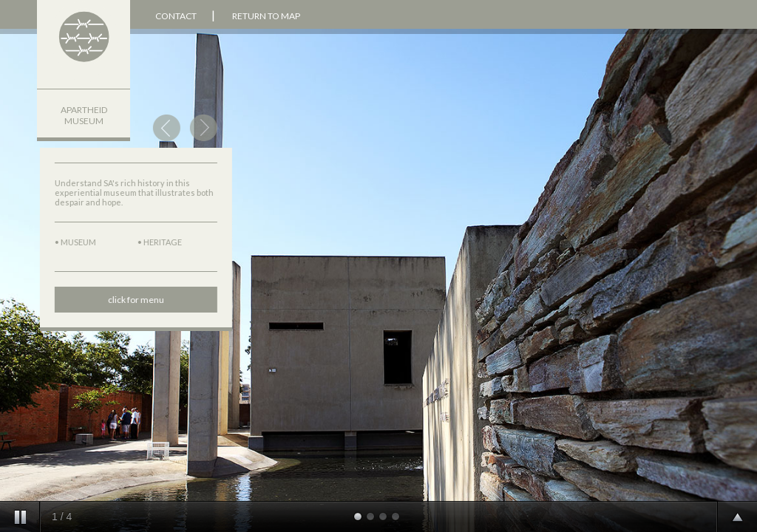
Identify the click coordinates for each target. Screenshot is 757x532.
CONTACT (175, 16)
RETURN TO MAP (265, 16)
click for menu (127, 300)
